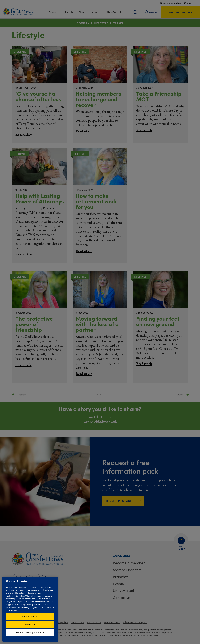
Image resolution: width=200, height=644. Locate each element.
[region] (30, 609)
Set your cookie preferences (30, 632)
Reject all (30, 624)
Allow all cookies (30, 617)
